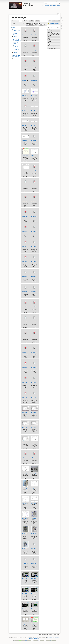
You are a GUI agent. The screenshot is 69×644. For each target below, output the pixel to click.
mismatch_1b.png (35, 413)
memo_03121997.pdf (27, 261)
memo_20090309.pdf (36, 352)
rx (15, 45)
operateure (16, 48)
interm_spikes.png (26, 171)
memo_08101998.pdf (27, 292)
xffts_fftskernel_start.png (28, 609)
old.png (25, 473)
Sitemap (58, 5)
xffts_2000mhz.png (26, 594)
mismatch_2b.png (35, 428)
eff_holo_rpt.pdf (35, 141)
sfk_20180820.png (35, 533)
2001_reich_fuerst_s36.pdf (37, 35)
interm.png (34, 156)
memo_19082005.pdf (36, 337)
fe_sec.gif (25, 156)
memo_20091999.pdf (27, 367)
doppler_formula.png (27, 141)
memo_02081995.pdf (27, 246)
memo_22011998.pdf (36, 367)
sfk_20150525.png (26, 533)
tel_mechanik (16, 57)
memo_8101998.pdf (27, 307)
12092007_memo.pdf (36, 50)
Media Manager (53, 5)
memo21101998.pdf (36, 186)
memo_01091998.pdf (27, 216)
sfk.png (34, 518)
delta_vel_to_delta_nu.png (28, 126)
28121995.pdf (34, 80)
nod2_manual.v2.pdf (27, 458)
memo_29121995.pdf (36, 397)
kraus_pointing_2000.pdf (37, 171)
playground (16, 52)
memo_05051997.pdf (36, 261)
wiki (14, 58)
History (59, 21)
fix (14, 35)
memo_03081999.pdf (36, 246)
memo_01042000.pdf (36, 201)
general (15, 36)
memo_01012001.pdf (27, 201)
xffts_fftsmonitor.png (36, 609)
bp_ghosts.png (34, 95)
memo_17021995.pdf (36, 322)
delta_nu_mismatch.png (37, 110)
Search (59, 3)
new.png (34, 443)
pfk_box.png (25, 488)
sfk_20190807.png (26, 548)
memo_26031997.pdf (36, 382)
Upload (32, 21)
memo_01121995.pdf (36, 231)
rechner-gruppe (17, 54)
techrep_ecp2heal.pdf (36, 564)
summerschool (17, 55)
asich (14, 29)
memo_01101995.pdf (27, 231)
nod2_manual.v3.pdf (36, 458)
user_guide (17, 47)
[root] (13, 28)
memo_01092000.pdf (36, 216)
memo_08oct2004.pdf (36, 277)
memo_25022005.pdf (27, 382)
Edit (54, 21)
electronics (16, 33)
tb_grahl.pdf (25, 564)
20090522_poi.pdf (26, 65)
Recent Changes (45, 5)
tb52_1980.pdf (34, 548)
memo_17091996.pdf (27, 337)
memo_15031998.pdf (27, 322)
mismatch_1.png (26, 413)
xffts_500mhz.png (35, 579)
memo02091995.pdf (27, 186)
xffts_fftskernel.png (36, 594)
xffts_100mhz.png (26, 579)
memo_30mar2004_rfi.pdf (37, 292)
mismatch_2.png (26, 428)
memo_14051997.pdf (36, 307)
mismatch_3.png (26, 443)
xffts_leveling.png (26, 624)
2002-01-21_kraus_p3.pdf (28, 50)
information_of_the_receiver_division (17, 42)
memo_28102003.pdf (27, 397)
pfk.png (34, 473)
